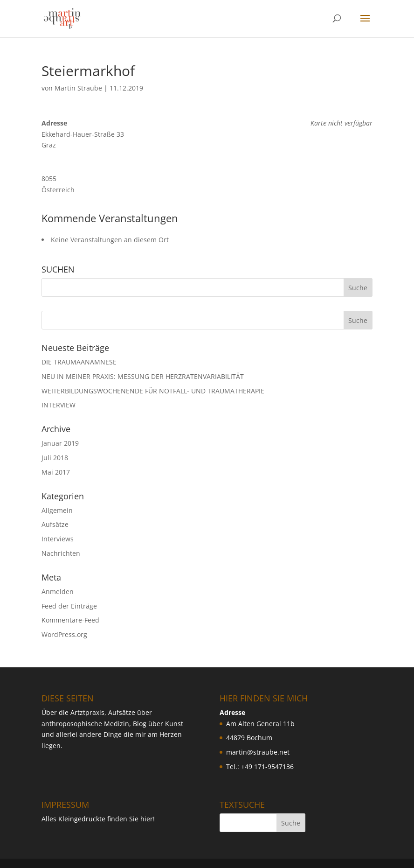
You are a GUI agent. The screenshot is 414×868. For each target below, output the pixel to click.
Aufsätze (55, 524)
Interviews (58, 539)
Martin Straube (78, 88)
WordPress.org (64, 634)
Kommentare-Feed (70, 620)
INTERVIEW (59, 405)
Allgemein (57, 510)
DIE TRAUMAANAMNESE (79, 362)
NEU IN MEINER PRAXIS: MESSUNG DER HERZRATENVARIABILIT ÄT (143, 376)
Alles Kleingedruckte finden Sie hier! (98, 819)
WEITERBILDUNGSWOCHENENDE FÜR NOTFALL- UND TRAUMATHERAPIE (153, 391)
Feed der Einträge (69, 606)
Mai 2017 (56, 472)
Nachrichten (61, 553)
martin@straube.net (258, 752)
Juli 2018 (55, 458)
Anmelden (58, 591)
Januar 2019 (60, 443)
